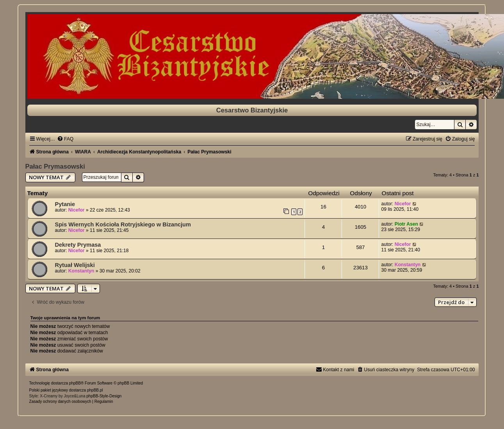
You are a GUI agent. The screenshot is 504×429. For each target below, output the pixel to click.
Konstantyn (81, 271)
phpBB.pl (95, 390)
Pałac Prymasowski (55, 166)
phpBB (75, 383)
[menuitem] (65, 139)
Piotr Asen (406, 224)
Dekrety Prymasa (78, 245)
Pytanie (65, 204)
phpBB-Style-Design (104, 396)
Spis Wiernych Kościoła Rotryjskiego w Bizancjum (123, 224)
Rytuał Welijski (75, 265)
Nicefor (77, 210)
